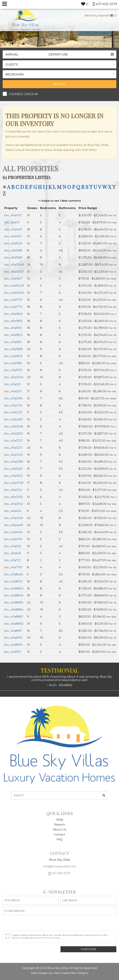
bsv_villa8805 (14, 589)
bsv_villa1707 (13, 300)
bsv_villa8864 (14, 610)
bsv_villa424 (13, 511)
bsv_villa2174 (13, 405)
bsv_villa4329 (14, 518)
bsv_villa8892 (14, 624)
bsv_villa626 (13, 553)
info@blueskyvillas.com (59, 866)
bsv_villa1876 (13, 356)
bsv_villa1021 (13, 215)
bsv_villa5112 (13, 546)
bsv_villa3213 (13, 448)
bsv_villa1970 (13, 370)
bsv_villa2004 (14, 377)
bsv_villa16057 (14, 272)
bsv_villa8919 (13, 645)
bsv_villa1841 (13, 342)
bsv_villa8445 (14, 574)
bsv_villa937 (13, 652)
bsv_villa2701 (13, 441)
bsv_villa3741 (13, 490)
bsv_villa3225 (14, 455)
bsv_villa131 (12, 222)
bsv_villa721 (12, 560)
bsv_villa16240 (14, 293)
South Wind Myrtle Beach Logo (25, 20)
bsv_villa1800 (14, 314)
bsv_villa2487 (14, 419)
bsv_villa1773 (13, 307)
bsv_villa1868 (13, 349)
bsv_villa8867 (14, 617)
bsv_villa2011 (13, 391)
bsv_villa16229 (14, 286)
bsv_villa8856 (14, 602)
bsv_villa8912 (13, 638)
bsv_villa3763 (14, 497)
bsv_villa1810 (13, 328)
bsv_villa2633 (14, 434)
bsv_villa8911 (13, 631)
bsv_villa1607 (13, 279)
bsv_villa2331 (13, 412)
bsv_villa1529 (13, 243)
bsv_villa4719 (13, 539)
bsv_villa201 (13, 384)
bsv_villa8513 (13, 581)
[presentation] (30, 924)
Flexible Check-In (23, 94)
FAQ (60, 839)
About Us (59, 830)
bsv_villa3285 (14, 462)
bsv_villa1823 (13, 335)
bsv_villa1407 (13, 229)
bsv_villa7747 (13, 567)
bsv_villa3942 (14, 504)
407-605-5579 (59, 873)
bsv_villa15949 (14, 265)
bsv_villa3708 (14, 483)
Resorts (60, 825)
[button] (59, 64)
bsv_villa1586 (13, 250)
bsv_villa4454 (14, 532)
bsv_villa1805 (13, 321)
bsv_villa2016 (13, 398)
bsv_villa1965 (13, 363)
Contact (60, 834)
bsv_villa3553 (13, 476)
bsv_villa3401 (13, 469)
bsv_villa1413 (13, 236)
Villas (60, 820)
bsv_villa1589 (13, 258)
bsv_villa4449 (14, 525)
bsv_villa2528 (14, 426)
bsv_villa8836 (14, 595)
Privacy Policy (53, 938)
